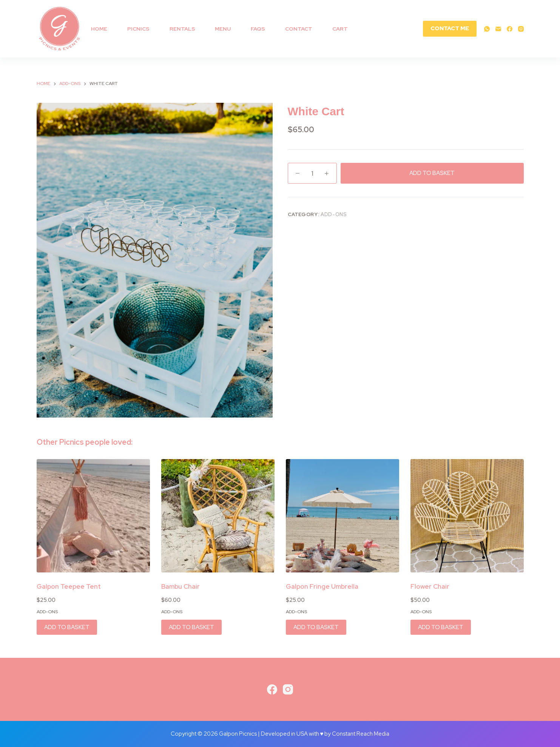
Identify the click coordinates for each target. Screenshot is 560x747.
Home (99, 29)
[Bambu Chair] (218, 516)
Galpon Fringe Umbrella (322, 586)
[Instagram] (521, 29)
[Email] (498, 29)
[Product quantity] (312, 173)
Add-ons (334, 214)
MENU (223, 29)
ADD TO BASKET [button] (67, 627)
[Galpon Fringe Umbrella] (342, 516)
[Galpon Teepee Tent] (93, 516)
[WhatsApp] (487, 29)
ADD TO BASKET (432, 173)
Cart (340, 29)
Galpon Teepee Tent (69, 586)
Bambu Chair (180, 586)
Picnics (138, 29)
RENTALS (182, 29)
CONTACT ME (450, 28)
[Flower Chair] (467, 516)
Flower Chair (430, 586)
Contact (299, 29)
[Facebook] (510, 29)
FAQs (258, 29)
